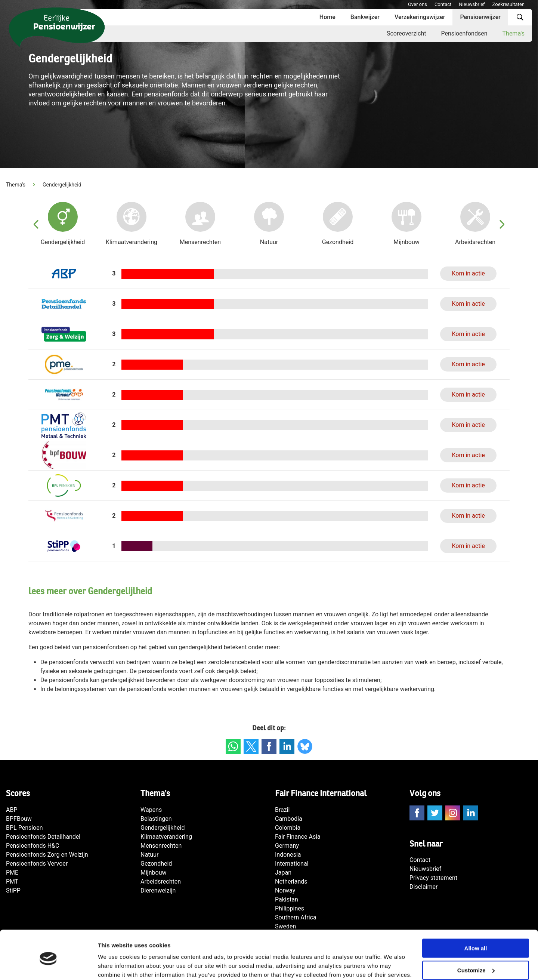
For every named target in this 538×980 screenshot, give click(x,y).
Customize (476, 940)
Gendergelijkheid (163, 828)
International (292, 864)
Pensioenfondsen (464, 33)
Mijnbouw (153, 873)
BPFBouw (19, 819)
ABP (12, 810)
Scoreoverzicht (406, 33)
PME (12, 873)
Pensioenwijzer (480, 17)
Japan (283, 873)
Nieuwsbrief (472, 4)
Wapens (151, 810)
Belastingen (156, 819)
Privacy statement (433, 878)
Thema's (514, 33)
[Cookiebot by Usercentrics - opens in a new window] (48, 965)
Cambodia (289, 819)
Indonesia (288, 855)
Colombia (288, 828)
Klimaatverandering (166, 837)
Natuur (149, 855)
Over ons (418, 4)
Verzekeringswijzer (420, 17)
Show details (115, 965)
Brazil (282, 810)
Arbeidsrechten (161, 882)
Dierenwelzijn (158, 890)
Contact (443, 4)
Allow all (476, 918)
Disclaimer (423, 887)
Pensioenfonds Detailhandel (43, 837)
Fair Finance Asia (298, 837)
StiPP (13, 890)
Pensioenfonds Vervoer (37, 864)
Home (327, 17)
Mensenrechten (161, 846)
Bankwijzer (365, 17)
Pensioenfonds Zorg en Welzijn (47, 855)
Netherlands (291, 882)
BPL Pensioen (24, 828)
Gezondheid (156, 864)
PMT (12, 882)
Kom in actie (468, 273)
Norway (285, 890)
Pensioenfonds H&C (33, 846)
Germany (287, 846)
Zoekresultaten (508, 4)
